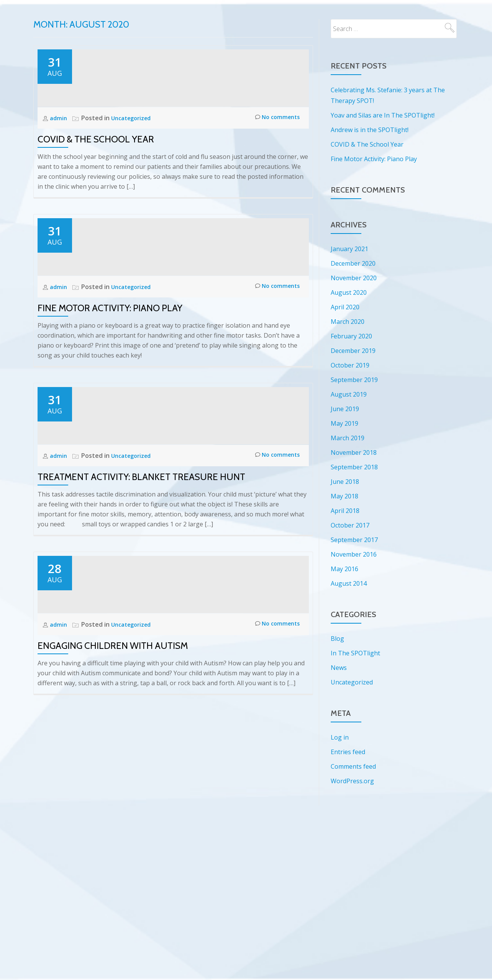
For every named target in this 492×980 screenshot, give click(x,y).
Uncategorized (134, 162)
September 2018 (354, 467)
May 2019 (344, 423)
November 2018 (354, 452)
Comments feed (353, 766)
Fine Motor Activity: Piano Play (110, 421)
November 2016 (354, 554)
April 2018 (345, 511)
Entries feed (348, 752)
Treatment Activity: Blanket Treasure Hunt (141, 659)
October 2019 (350, 365)
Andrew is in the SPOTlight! (370, 130)
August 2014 (349, 583)
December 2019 (353, 351)
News (339, 668)
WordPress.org (352, 781)
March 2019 (348, 438)
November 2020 (354, 278)
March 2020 (348, 322)
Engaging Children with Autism (113, 896)
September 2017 (354, 540)
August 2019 (349, 394)
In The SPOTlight (355, 653)
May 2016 (344, 569)
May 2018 (344, 496)
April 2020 (345, 307)
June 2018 (345, 482)
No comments (275, 162)
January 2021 (349, 249)
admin (60, 162)
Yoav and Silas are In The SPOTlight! (383, 115)
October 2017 (350, 525)
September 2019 (354, 380)
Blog (337, 639)
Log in (340, 737)
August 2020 (349, 292)
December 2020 (353, 263)
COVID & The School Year (96, 183)
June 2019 (345, 409)
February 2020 (351, 336)
